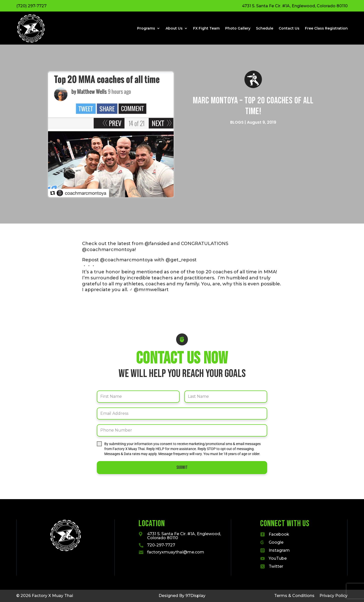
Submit (182, 467)
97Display (195, 596)
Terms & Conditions (294, 596)
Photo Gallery (238, 28)
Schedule (265, 28)
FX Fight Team (206, 28)
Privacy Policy (333, 596)
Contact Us (289, 28)
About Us (174, 28)
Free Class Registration (326, 28)
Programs (146, 28)
